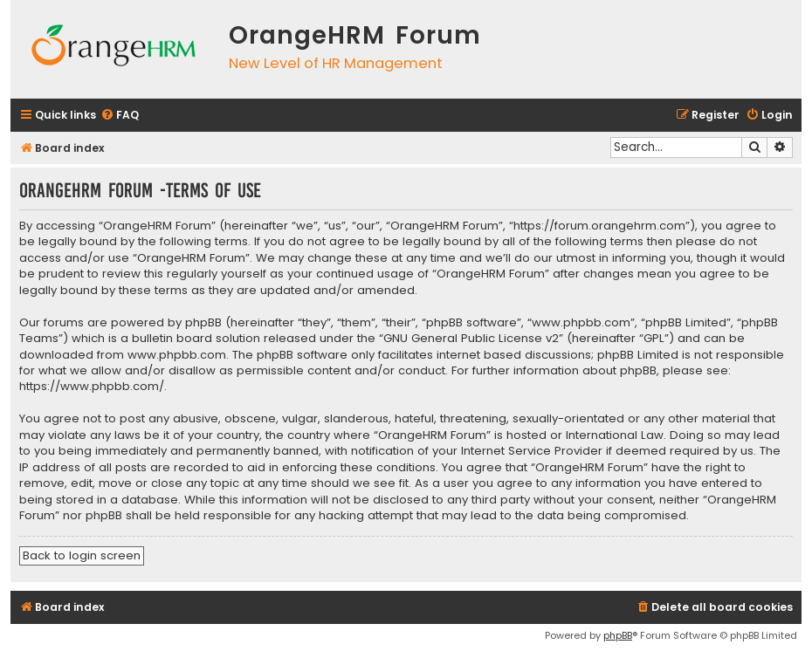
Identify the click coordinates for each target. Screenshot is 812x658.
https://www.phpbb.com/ (92, 387)
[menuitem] (120, 116)
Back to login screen (82, 555)
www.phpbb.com (177, 355)
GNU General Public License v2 (471, 339)
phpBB (618, 635)
